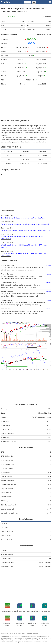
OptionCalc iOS (45, 611)
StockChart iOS (7, 611)
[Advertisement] (26, 102)
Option (24, 633)
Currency (29, 633)
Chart (16, 633)
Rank (20, 633)
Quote (12, 633)
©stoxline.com (5, 633)
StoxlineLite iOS (20, 611)
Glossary (35, 633)
